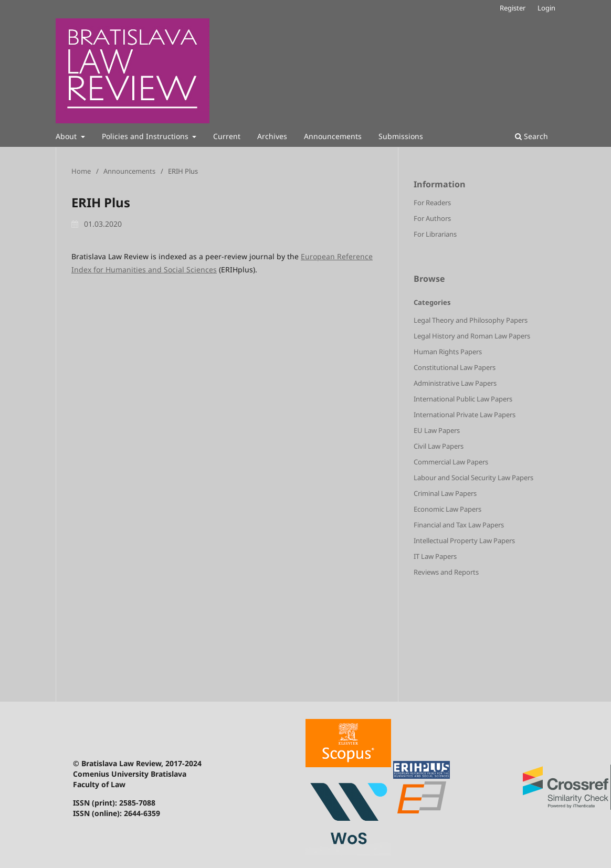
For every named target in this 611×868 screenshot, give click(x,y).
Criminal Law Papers (445, 493)
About (67, 136)
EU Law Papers (437, 430)
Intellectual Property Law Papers (464, 541)
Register (513, 8)
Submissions (401, 136)
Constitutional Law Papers (455, 367)
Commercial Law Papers (451, 462)
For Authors (432, 218)
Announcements (333, 136)
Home (81, 171)
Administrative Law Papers (455, 383)
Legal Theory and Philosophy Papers (471, 320)
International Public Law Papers (463, 399)
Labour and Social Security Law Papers (473, 478)
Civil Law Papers (439, 446)
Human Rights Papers (448, 352)
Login (546, 8)
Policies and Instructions (146, 136)
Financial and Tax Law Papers (459, 525)
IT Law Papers (435, 556)
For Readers (432, 203)
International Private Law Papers (465, 415)
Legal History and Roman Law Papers (472, 336)
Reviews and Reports (446, 572)
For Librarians (435, 234)
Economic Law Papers (447, 509)
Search (531, 136)
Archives (272, 136)
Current (227, 136)
